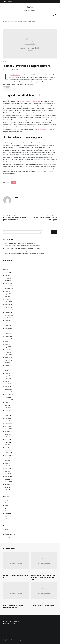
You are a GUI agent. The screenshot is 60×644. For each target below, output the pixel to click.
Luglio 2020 (7, 437)
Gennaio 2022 (8, 389)
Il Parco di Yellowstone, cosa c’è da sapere (43, 218)
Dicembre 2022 (8, 360)
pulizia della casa (15, 75)
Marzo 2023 (8, 352)
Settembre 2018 (9, 484)
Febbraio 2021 (8, 418)
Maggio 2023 (8, 349)
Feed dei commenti (10, 535)
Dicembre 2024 (8, 307)
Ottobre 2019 (8, 458)
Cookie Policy (17, 621)
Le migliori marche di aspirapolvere (42, 605)
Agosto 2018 (8, 487)
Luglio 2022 (7, 373)
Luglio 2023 (7, 344)
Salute (6, 516)
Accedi (6, 529)
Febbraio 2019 (8, 477)
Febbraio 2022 (8, 387)
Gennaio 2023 (8, 357)
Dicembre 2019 (8, 453)
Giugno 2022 (8, 376)
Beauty (6, 506)
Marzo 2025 (8, 299)
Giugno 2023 (8, 347)
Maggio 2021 (8, 410)
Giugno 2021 (8, 408)
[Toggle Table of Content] (7, 89)
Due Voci (30, 7)
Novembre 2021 (9, 395)
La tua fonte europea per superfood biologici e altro (18, 251)
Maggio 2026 (8, 273)
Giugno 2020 (8, 440)
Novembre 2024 (9, 310)
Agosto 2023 (8, 342)
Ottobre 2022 (8, 365)
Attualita (7, 503)
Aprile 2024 (7, 323)
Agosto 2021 (8, 402)
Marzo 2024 (8, 326)
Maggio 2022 (8, 379)
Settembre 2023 (9, 339)
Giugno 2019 (8, 469)
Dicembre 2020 (8, 424)
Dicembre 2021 (8, 392)
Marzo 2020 (8, 447)
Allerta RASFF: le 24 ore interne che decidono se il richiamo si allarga (22, 246)
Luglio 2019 (7, 466)
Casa (5, 62)
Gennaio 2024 (8, 331)
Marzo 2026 (8, 278)
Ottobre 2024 (8, 312)
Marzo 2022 (8, 384)
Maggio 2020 (8, 442)
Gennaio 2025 (8, 305)
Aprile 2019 (7, 471)
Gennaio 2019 (8, 479)
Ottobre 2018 (8, 482)
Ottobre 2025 (8, 286)
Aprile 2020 (7, 445)
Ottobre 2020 (8, 429)
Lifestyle (7, 511)
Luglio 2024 (7, 320)
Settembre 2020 (9, 432)
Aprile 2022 (7, 381)
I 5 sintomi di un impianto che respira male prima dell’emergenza (21, 243)
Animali (6, 500)
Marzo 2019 (8, 474)
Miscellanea (8, 513)
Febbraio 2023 (8, 355)
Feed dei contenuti (9, 532)
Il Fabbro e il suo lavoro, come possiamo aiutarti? (17, 218)
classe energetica (43, 129)
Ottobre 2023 (8, 336)
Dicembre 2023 (8, 334)
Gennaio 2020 (8, 450)
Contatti (10, 2)
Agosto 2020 (8, 434)
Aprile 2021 (7, 413)
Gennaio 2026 (8, 281)
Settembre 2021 (9, 400)
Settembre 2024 (9, 315)
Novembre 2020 (9, 426)
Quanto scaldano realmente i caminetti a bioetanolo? (13, 606)
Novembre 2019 (9, 455)
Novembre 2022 (9, 363)
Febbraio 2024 (8, 328)
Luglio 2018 (7, 490)
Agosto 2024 (8, 318)
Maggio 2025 (8, 294)
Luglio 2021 (7, 405)
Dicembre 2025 (8, 283)
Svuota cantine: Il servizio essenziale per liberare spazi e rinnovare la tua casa (43, 578)
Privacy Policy (7, 621)
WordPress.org (8, 537)
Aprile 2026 (7, 275)
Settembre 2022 (9, 368)
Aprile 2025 (7, 297)
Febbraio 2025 (8, 302)
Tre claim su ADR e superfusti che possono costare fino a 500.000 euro (23, 248)
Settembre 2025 (9, 289)
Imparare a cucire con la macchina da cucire (15, 576)
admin (5, 70)
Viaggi (6, 519)
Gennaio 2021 (8, 421)
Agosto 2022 (8, 371)
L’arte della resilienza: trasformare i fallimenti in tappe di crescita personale (24, 254)
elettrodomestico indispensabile (29, 101)
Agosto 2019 (8, 463)
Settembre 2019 (9, 461)
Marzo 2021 (8, 416)
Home (5, 2)
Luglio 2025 (7, 291)
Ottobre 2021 (8, 397)
